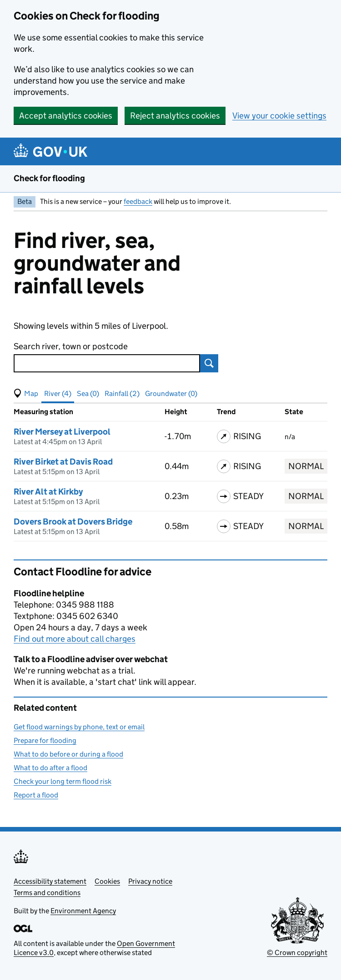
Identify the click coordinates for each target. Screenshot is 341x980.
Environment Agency (83, 911)
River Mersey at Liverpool (62, 432)
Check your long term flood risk (63, 781)
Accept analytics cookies (66, 116)
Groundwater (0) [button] (171, 393)
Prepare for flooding (45, 740)
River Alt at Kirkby (48, 492)
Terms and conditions (47, 893)
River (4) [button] (58, 393)
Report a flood (36, 795)
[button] (26, 394)
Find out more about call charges (75, 639)
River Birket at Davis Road (63, 462)
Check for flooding (49, 178)
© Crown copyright (297, 953)
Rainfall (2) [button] (122, 393)
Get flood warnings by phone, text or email (79, 727)
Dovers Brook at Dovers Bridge (73, 522)
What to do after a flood (50, 768)
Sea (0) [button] (88, 393)
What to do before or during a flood (68, 754)
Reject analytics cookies (175, 116)
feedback (138, 201)
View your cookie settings (279, 116)
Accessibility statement (50, 881)
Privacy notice (150, 881)
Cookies (107, 881)
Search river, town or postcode (71, 346)
